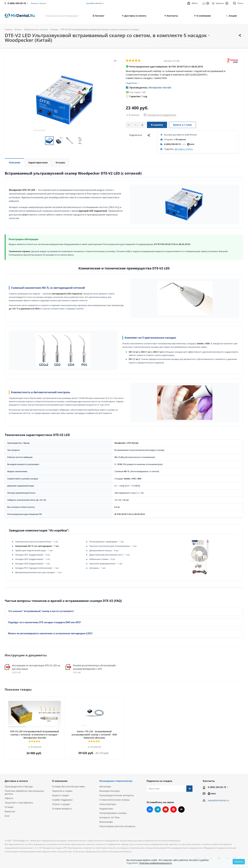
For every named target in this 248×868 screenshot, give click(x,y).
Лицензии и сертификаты (19, 803)
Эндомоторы (106, 809)
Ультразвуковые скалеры (113, 813)
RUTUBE (181, 809)
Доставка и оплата (184, 149)
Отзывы (9, 807)
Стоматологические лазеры (114, 800)
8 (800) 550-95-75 (172, 144)
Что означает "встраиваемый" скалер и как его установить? (41, 611)
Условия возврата (62, 809)
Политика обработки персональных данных (24, 792)
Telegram (158, 809)
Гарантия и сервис (62, 791)
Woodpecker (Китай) (160, 88)
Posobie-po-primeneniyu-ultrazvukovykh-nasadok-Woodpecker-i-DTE (95, 667)
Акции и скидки (60, 795)
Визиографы (106, 822)
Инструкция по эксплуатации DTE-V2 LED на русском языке (36, 667)
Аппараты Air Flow (109, 817)
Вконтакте (150, 809)
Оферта (9, 798)
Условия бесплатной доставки (68, 786)
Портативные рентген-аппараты (117, 826)
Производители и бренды (19, 786)
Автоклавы (105, 786)
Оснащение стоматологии (116, 781)
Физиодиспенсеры (110, 791)
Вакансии (10, 811)
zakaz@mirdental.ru (95, 3)
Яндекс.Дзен (174, 809)
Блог (7, 816)
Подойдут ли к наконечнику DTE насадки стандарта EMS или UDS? (44, 622)
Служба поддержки (62, 800)
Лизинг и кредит (61, 804)
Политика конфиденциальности (155, 863)
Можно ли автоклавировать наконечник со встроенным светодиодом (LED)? (50, 633)
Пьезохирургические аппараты (117, 795)
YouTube (166, 809)
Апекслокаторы (108, 804)
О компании (60, 781)
